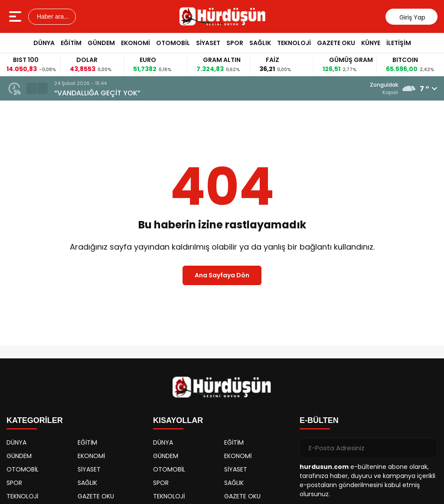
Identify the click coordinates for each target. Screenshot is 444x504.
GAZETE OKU (336, 43)
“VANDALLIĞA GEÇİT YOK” (97, 93)
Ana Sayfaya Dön (222, 275)
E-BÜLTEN (319, 420)
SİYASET (208, 43)
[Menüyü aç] (16, 16)
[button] (32, 88)
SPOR (235, 43)
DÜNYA (44, 43)
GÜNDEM (101, 43)
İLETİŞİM (399, 43)
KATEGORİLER (35, 420)
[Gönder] (428, 448)
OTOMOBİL (173, 43)
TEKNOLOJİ (294, 43)
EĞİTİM (71, 43)
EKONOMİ (135, 43)
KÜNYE (371, 43)
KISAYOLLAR (178, 420)
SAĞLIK (260, 43)
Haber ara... (52, 16)
